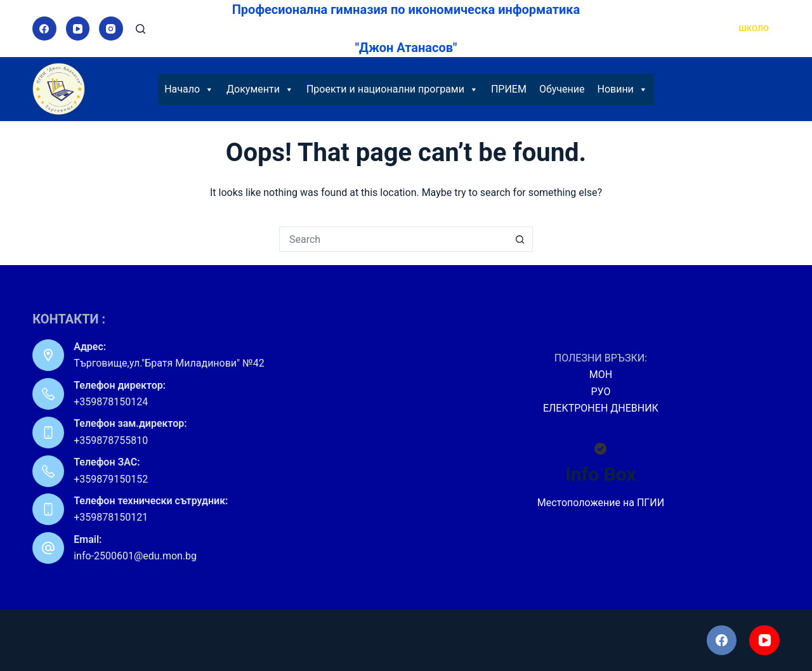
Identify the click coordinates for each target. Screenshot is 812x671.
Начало (189, 89)
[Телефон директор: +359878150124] (48, 394)
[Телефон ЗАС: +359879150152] (48, 471)
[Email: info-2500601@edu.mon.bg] (48, 548)
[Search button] (520, 239)
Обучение (562, 89)
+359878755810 (111, 440)
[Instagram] (111, 29)
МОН (601, 375)
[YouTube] (78, 29)
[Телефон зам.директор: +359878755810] (48, 433)
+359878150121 (111, 517)
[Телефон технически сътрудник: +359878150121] (48, 509)
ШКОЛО (753, 28)
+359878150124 (111, 402)
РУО (600, 392)
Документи (260, 89)
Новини (622, 89)
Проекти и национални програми (392, 89)
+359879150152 (111, 479)
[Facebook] (44, 29)
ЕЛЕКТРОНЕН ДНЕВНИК (601, 408)
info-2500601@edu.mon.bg (135, 556)
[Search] (141, 29)
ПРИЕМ (509, 89)
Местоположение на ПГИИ (601, 503)
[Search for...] (393, 239)
